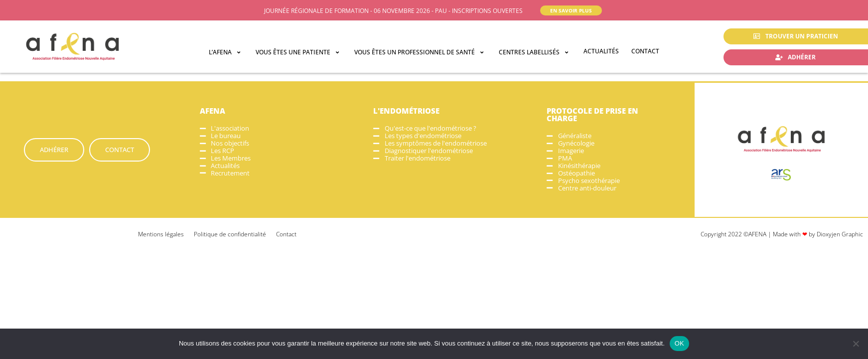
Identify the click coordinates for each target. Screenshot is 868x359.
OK (679, 343)
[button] (226, 52)
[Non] (856, 344)
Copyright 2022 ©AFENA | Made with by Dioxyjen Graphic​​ (782, 234)
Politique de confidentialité (230, 234)
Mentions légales (161, 234)
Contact (286, 234)
